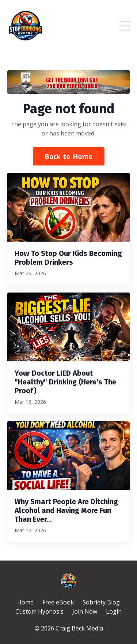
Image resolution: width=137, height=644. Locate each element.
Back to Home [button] (69, 156)
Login (114, 611)
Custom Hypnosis (39, 611)
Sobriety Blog (101, 602)
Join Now (85, 611)
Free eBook (58, 602)
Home (25, 602)
